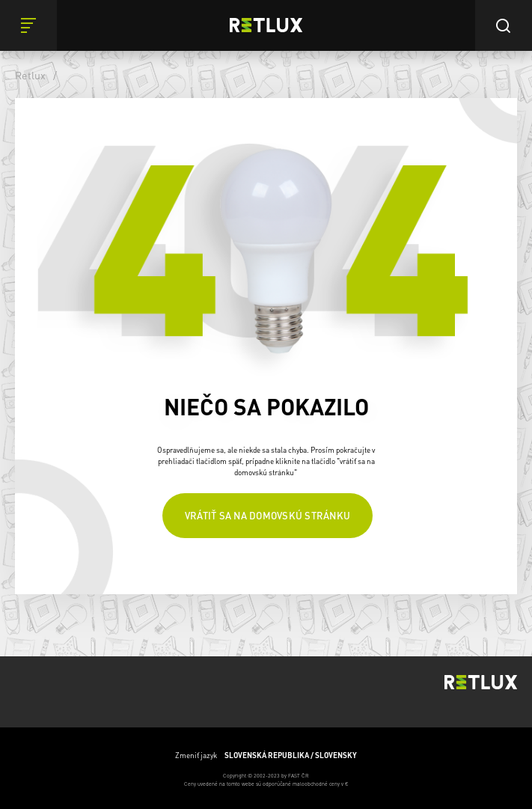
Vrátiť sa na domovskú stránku (267, 515)
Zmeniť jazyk (266, 755)
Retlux (31, 75)
